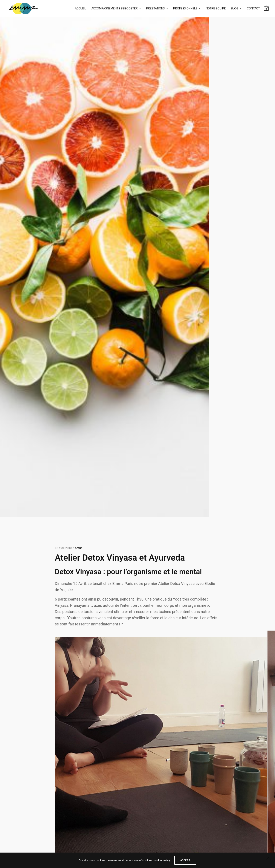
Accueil (80, 8)
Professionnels (185, 8)
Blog (235, 8)
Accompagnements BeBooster (115, 8)
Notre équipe (216, 8)
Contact (253, 8)
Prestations (155, 8)
